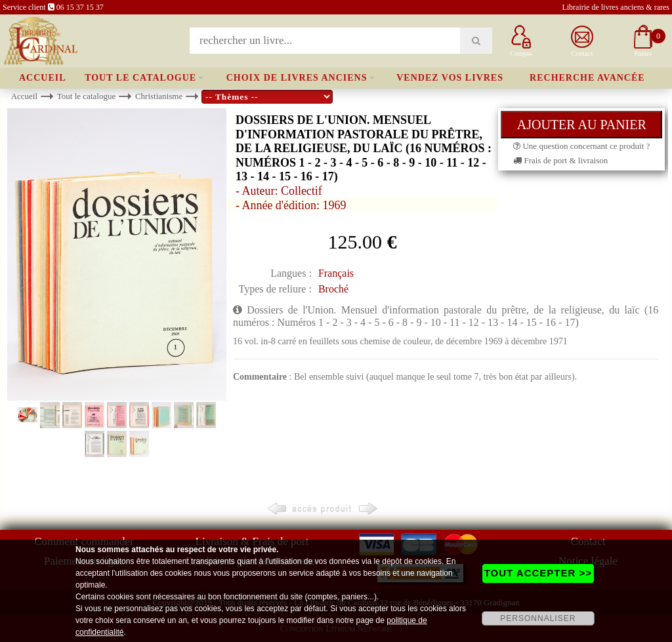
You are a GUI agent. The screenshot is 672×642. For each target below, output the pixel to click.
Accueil (43, 78)
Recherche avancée (587, 78)
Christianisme (159, 96)
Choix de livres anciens (297, 78)
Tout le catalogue (140, 78)
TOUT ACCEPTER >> (538, 573)
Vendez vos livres (450, 78)
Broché (333, 289)
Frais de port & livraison (560, 160)
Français (336, 273)
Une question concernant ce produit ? (581, 146)
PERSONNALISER (538, 618)
